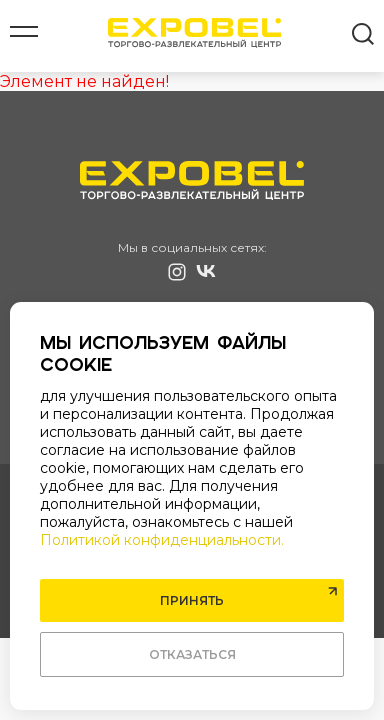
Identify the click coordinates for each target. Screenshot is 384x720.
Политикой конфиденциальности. (162, 540)
